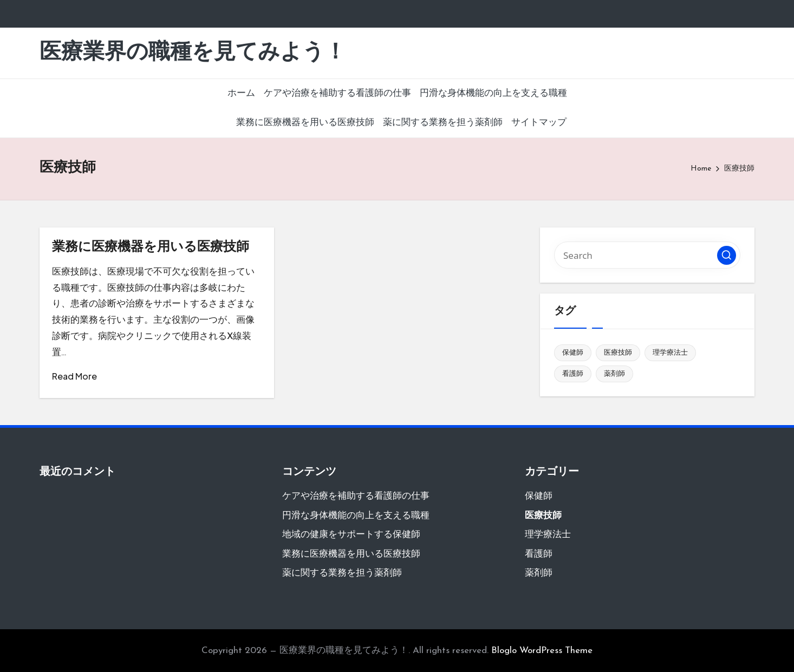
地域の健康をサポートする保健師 (351, 535)
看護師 (539, 554)
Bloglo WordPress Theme (542, 651)
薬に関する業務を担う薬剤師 (342, 573)
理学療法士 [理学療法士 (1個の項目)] (670, 353)
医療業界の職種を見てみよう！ (193, 53)
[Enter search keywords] (647, 255)
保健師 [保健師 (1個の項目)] (573, 353)
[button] (727, 255)
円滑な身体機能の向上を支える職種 (356, 516)
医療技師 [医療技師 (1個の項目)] (618, 353)
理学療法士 (548, 535)
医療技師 (543, 516)
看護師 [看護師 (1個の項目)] (573, 374)
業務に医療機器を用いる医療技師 (151, 247)
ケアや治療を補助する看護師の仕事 (356, 496)
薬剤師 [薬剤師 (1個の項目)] (614, 374)
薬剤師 (539, 573)
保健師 (539, 496)
